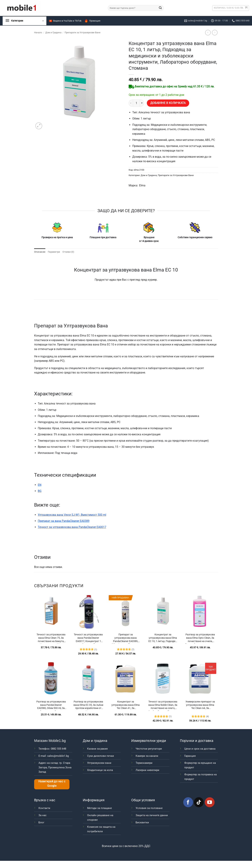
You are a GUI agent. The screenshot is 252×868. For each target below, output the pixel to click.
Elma (142, 185)
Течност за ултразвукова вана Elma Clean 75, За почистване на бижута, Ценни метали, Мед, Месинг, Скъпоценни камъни (51, 638)
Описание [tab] (40, 252)
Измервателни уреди (149, 741)
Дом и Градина (53, 32)
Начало (38, 32)
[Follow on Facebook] (188, 802)
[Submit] (160, 8)
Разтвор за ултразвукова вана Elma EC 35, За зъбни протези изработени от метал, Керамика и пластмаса (88, 705)
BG (40, 491)
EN (40, 485)
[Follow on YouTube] (210, 802)
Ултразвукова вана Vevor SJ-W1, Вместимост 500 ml (72, 515)
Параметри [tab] (54, 252)
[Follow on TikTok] (199, 802)
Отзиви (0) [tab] (68, 252)
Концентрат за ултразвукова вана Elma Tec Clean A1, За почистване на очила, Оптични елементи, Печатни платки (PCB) (126, 705)
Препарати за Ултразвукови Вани (83, 32)
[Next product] (208, 32)
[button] (231, 8)
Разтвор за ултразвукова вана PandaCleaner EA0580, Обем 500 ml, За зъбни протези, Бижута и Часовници (51, 705)
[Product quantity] (136, 103)
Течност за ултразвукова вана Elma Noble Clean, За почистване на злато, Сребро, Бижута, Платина (163, 705)
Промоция (92, 21)
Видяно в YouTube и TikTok (65, 21)
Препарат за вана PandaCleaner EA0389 (64, 521)
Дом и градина (95, 741)
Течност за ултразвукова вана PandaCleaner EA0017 (72, 527)
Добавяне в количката (168, 103)
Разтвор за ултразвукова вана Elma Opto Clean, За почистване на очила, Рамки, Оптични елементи (200, 638)
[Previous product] (215, 32)
